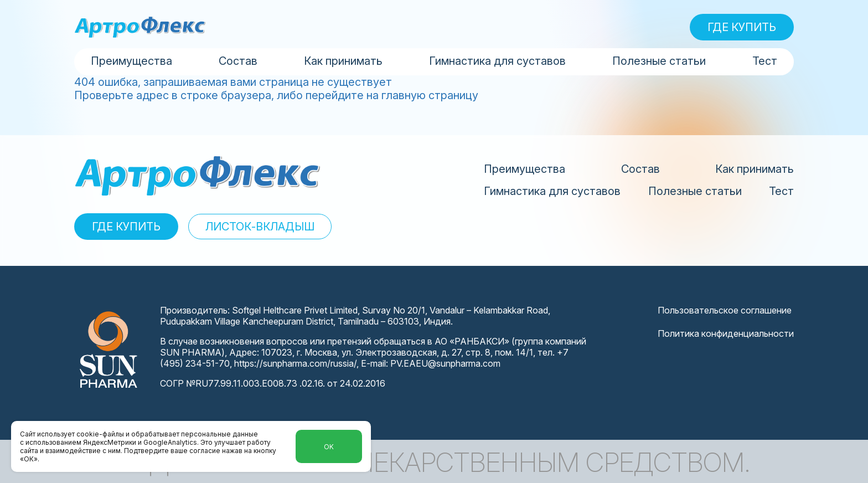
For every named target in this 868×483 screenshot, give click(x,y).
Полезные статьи (659, 61)
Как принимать (343, 61)
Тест (765, 61)
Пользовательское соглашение (725, 310)
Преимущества (131, 61)
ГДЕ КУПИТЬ (742, 27)
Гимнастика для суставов (497, 61)
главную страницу (430, 95)
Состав (238, 61)
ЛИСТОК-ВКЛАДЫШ (260, 227)
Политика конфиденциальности (726, 333)
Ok (329, 447)
